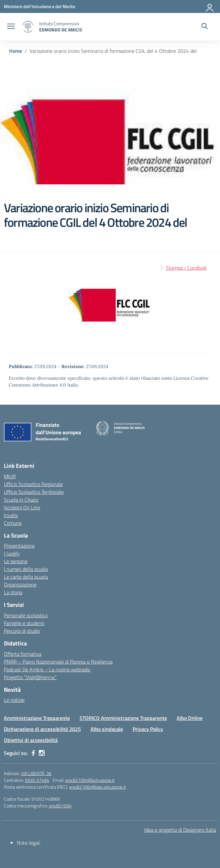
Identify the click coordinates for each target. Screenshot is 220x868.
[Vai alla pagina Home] (16, 51)
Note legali (28, 843)
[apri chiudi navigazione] (11, 27)
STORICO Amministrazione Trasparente (123, 718)
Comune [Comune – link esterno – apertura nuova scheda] (13, 523)
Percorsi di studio (22, 631)
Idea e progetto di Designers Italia (180, 830)
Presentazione (19, 546)
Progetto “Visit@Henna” (30, 677)
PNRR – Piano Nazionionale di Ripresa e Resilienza (58, 662)
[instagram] (42, 753)
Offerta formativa (23, 654)
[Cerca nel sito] (205, 27)
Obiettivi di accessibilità (31, 740)
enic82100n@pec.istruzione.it (98, 787)
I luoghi (12, 553)
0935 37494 (37, 780)
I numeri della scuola (26, 569)
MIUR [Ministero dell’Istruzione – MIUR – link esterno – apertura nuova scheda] (10, 476)
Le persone (16, 561)
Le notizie (14, 700)
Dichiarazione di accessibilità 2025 (42, 729)
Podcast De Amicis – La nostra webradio (47, 669)
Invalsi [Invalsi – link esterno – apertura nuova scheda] (11, 515)
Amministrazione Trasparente (37, 718)
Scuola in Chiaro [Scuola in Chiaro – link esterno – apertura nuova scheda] (21, 500)
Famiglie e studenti (24, 623)
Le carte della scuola (26, 577)
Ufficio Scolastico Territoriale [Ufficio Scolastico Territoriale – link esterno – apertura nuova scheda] (34, 492)
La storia (13, 592)
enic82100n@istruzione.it (90, 780)
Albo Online (190, 718)
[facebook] (33, 753)
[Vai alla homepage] (28, 27)
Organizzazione (20, 584)
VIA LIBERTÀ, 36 (36, 773)
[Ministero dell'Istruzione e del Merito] (39, 6)
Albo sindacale (107, 729)
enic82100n (60, 806)
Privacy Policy (148, 729)
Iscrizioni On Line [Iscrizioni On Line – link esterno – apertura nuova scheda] (22, 507)
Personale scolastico (26, 615)
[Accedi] (210, 6)
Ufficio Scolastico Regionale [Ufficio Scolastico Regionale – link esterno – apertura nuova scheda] (33, 484)
